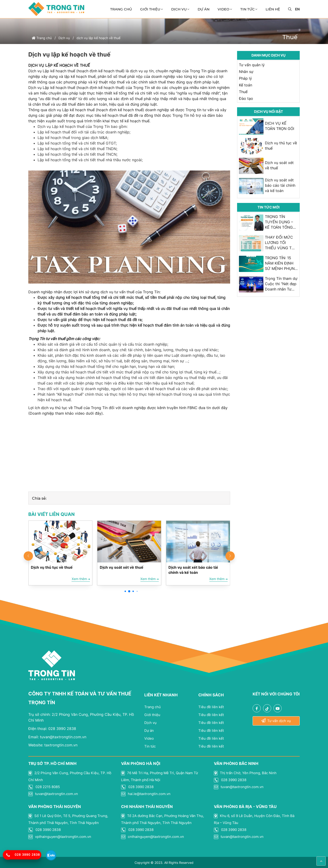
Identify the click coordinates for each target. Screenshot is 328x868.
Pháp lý (245, 78)
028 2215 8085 (44, 787)
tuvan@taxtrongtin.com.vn (57, 737)
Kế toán (246, 85)
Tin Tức (248, 9)
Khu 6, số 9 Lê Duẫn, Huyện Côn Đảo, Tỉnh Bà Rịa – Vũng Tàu (254, 819)
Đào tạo (246, 98)
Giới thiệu (150, 9)
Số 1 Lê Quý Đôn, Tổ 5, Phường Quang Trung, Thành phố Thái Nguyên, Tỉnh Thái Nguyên (68, 819)
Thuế (243, 92)
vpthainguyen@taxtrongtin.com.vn (60, 837)
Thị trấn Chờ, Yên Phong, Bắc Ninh (245, 773)
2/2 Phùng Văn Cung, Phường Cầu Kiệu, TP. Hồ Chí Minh (70, 776)
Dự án (204, 9)
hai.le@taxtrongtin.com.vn (146, 794)
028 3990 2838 (52, 729)
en (297, 9)
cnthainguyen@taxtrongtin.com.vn (153, 837)
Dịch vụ (179, 9)
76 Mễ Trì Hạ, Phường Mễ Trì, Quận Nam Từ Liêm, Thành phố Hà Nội (159, 776)
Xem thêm (81, 579)
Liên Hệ (273, 9)
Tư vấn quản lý (252, 65)
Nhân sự (246, 72)
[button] (125, 591)
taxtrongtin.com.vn (53, 745)
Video (223, 9)
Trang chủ (121, 9)
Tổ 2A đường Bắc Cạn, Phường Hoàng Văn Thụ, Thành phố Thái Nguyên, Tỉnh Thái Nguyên (162, 819)
